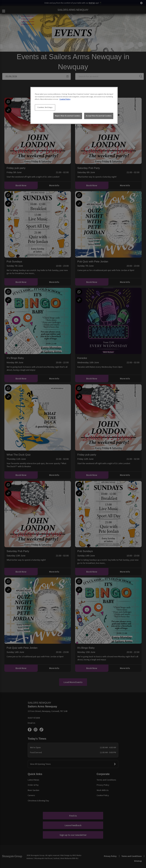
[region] (74, 106)
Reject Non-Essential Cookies (68, 116)
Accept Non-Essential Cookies (99, 116)
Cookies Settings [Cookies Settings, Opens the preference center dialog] (45, 107)
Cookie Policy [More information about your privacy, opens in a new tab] (65, 99)
